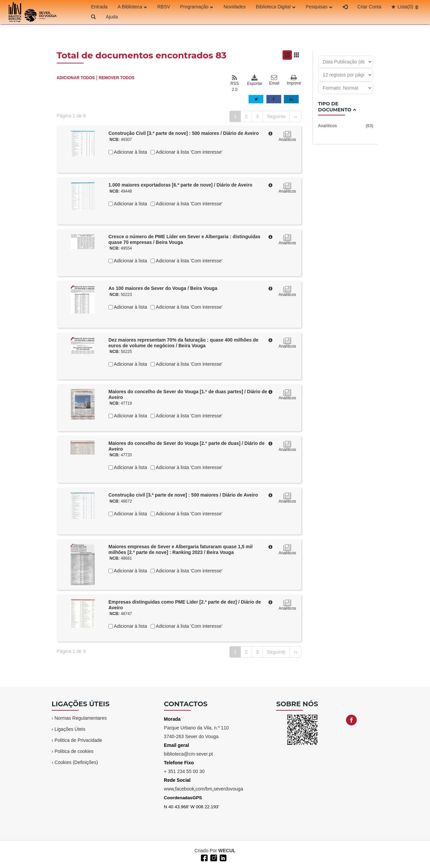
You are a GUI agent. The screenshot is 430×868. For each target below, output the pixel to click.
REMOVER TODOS (117, 78)
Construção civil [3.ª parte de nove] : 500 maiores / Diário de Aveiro (183, 495)
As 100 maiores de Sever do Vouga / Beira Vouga (163, 288)
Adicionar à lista (130, 152)
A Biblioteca (132, 7)
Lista (405, 7)
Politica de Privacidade (78, 740)
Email (274, 80)
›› (295, 116)
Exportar (254, 80)
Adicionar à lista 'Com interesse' (189, 152)
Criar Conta (370, 7)
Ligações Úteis (70, 729)
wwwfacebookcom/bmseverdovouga (204, 789)
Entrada (99, 7)
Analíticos (346, 126)
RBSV (164, 7)
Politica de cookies (74, 751)
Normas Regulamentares (81, 718)
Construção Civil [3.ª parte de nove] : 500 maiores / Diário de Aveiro (184, 133)
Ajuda (112, 17)
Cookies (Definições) (76, 762)
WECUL (227, 851)
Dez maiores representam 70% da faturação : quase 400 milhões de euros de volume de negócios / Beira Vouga (184, 343)
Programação (197, 7)
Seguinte (276, 116)
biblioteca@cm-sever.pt (188, 754)
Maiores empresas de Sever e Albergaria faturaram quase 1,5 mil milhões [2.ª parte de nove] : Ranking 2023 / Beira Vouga (181, 549)
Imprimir (294, 80)
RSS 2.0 (235, 83)
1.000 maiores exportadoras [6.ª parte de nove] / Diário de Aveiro (180, 185)
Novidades (234, 7)
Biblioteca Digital (276, 7)
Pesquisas (319, 7)
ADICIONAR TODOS (76, 78)
